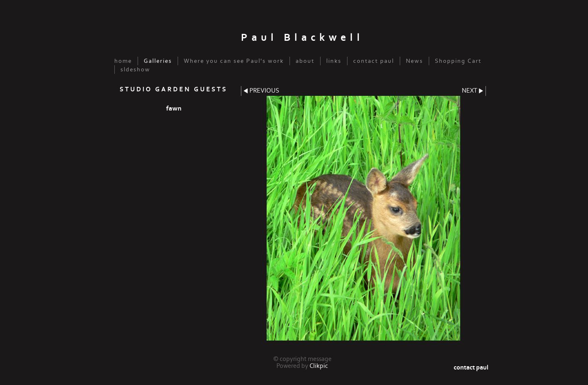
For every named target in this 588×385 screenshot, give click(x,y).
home (123, 61)
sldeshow (135, 70)
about (305, 61)
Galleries (158, 61)
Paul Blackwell (302, 38)
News (414, 61)
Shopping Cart (458, 61)
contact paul (374, 61)
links (334, 61)
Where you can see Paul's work (234, 61)
